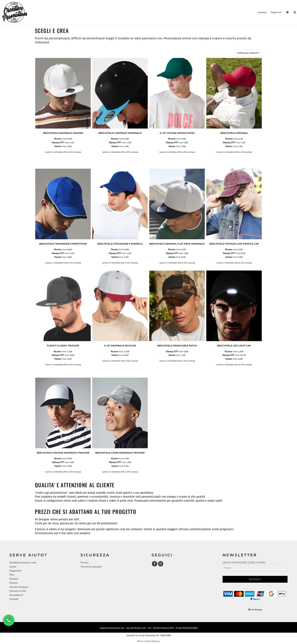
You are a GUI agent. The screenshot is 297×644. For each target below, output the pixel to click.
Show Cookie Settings (148, 641)
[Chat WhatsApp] (9, 620)
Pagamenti (15, 571)
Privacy (85, 563)
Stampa (14, 579)
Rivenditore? (16, 595)
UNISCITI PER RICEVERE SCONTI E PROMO (244, 563)
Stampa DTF (58, 143)
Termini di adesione (91, 567)
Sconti (13, 567)
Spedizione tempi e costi (23, 563)
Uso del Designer (19, 587)
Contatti (14, 599)
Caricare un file (18, 591)
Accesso (262, 12)
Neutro (58, 146)
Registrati (276, 12)
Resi (12, 575)
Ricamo (58, 139)
